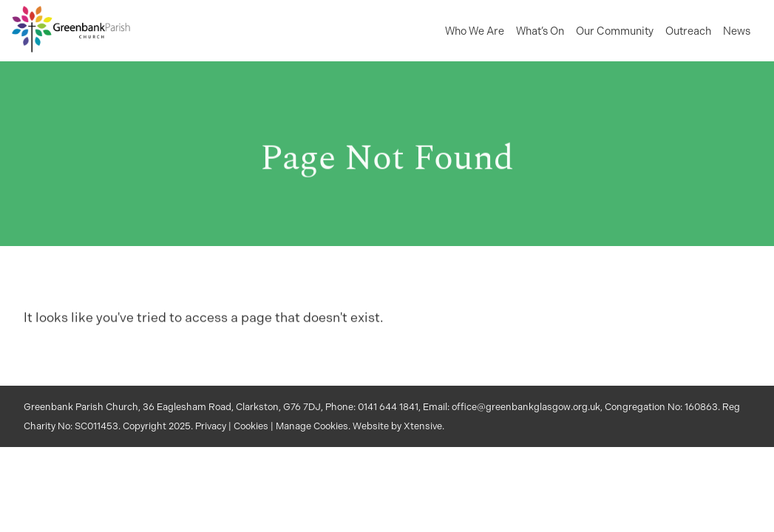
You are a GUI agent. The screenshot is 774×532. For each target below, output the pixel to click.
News (737, 31)
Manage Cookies (312, 426)
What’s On (540, 31)
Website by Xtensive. (398, 426)
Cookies (251, 426)
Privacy (211, 426)
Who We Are (475, 31)
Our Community (615, 31)
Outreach (688, 31)
